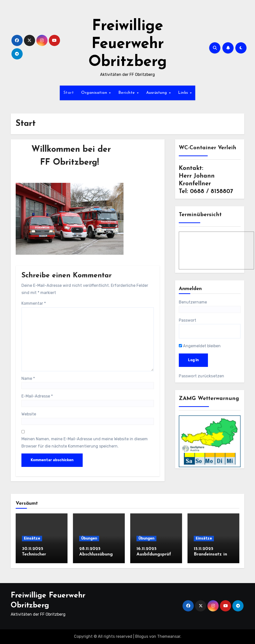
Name (28, 378)
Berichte (127, 93)
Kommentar (34, 303)
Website (29, 414)
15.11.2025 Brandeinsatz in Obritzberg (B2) (211, 554)
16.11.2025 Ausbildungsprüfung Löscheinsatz (155, 554)
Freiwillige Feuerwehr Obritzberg (128, 44)
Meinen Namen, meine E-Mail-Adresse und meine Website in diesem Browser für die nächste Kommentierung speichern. (85, 442)
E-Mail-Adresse (37, 396)
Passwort (188, 320)
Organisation (95, 93)
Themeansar (169, 636)
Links (184, 93)
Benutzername (193, 302)
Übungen (89, 538)
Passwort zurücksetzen (201, 376)
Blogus (142, 636)
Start (69, 93)
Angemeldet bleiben (200, 346)
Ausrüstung (157, 93)
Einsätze (32, 538)
